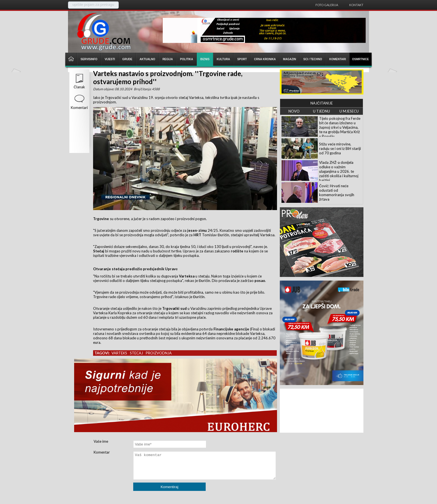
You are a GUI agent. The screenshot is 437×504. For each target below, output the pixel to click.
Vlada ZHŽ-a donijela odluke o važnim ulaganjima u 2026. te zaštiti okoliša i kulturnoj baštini (339, 171)
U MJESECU (349, 111)
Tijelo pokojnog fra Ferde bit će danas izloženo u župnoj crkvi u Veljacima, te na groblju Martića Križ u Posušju (340, 127)
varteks (119, 353)
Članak (79, 87)
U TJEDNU (321, 111)
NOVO (294, 111)
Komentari (79, 108)
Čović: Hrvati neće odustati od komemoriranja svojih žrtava (337, 193)
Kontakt (356, 5)
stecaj (136, 353)
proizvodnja (159, 353)
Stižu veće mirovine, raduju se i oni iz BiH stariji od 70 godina (340, 148)
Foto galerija (327, 5)
